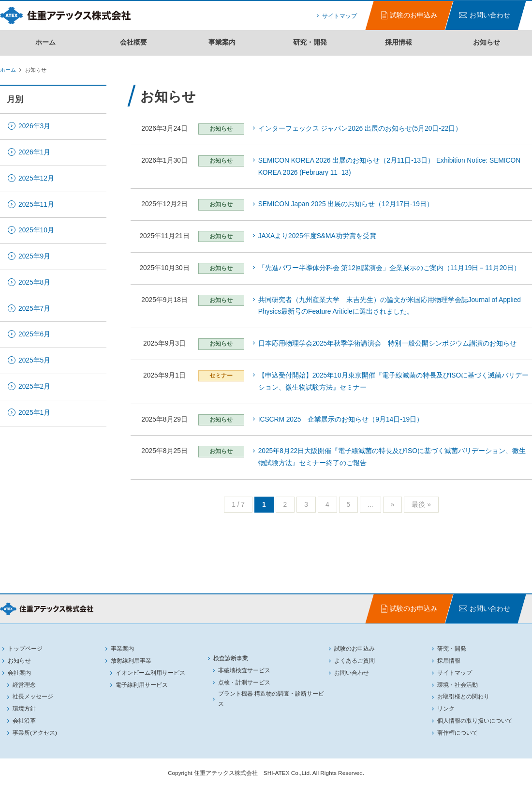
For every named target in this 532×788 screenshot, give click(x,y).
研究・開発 (310, 42)
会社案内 (19, 673)
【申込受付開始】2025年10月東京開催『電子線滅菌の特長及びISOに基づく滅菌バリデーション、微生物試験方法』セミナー (394, 381)
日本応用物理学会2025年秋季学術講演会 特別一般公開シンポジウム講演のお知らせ (388, 343)
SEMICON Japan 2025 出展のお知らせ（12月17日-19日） (346, 204)
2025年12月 (36, 178)
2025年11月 (36, 205)
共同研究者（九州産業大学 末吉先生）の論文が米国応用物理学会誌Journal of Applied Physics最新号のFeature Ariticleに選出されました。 (390, 306)
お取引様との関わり (463, 697)
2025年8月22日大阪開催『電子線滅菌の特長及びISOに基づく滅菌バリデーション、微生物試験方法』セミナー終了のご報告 (392, 457)
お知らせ (487, 42)
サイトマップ (340, 16)
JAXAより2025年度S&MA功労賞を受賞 (317, 236)
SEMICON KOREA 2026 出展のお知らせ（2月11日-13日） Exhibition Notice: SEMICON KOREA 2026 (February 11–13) (389, 167)
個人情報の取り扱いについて (475, 721)
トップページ (25, 649)
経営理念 (24, 685)
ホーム (45, 42)
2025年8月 (34, 282)
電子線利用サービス (142, 685)
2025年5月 (34, 360)
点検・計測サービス (244, 682)
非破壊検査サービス (244, 670)
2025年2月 (34, 386)
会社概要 (133, 42)
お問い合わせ (352, 673)
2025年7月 (34, 309)
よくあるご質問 (355, 661)
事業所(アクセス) (35, 733)
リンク (446, 709)
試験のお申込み (355, 649)
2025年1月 (34, 413)
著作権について (458, 733)
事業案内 (222, 42)
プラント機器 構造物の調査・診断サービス (271, 699)
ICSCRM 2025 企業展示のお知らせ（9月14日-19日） (341, 419)
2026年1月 (34, 152)
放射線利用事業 (131, 661)
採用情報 (399, 42)
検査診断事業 (231, 658)
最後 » (421, 505)
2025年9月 (34, 256)
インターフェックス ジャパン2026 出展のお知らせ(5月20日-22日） (360, 129)
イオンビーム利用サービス (150, 673)
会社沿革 (24, 721)
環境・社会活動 (458, 685)
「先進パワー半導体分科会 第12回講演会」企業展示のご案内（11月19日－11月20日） (389, 268)
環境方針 (24, 709)
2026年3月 (34, 126)
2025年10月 (36, 230)
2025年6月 (34, 334)
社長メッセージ (33, 697)
